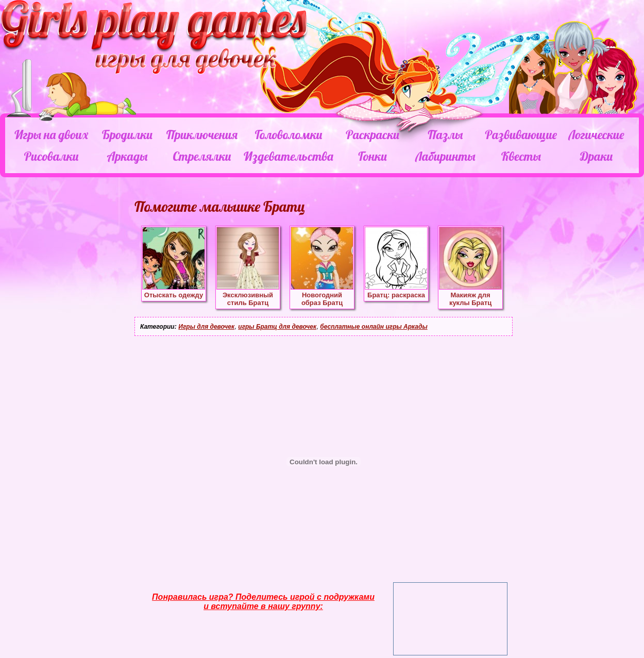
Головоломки (289, 134)
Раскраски (372, 134)
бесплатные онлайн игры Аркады (374, 327)
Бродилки (127, 134)
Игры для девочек (206, 327)
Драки (596, 156)
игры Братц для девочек (277, 327)
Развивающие (521, 134)
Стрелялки (202, 156)
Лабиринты (445, 156)
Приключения (202, 134)
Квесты (521, 156)
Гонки (372, 156)
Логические (596, 134)
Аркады (128, 156)
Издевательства (289, 156)
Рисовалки (51, 156)
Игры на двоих (51, 134)
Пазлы (445, 134)
